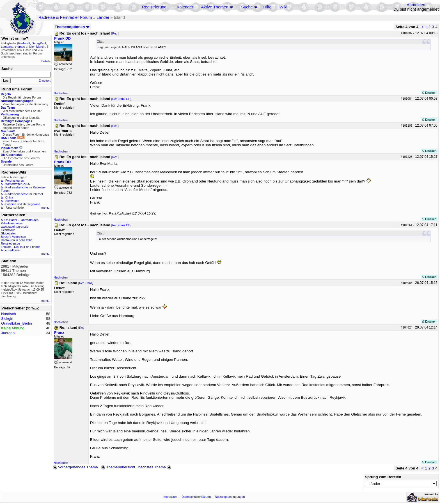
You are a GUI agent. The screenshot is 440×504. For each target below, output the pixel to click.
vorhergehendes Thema (75, 467)
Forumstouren (15, 181)
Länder (103, 17)
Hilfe (267, 7)
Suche (247, 7)
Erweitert (45, 81)
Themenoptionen (72, 27)
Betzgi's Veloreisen (13, 237)
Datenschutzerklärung (196, 497)
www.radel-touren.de (15, 227)
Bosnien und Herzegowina (23, 204)
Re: (115, 33)
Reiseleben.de (10, 243)
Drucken (429, 93)
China (9, 197)
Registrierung (154, 7)
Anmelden (416, 5)
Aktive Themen (215, 7)
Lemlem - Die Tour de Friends (20, 247)
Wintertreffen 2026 (18, 184)
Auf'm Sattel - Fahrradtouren (20, 220)
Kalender (185, 7)
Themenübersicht (118, 467)
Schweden (12, 201)
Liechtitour (8, 230)
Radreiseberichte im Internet (24, 194)
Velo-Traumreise (12, 223)
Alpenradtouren (11, 250)
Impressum (170, 497)
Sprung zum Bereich (383, 477)
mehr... (46, 207)
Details (46, 61)
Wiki (283, 7)
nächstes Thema (155, 467)
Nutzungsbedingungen (230, 497)
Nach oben (61, 93)
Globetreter (8, 233)
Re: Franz (86, 283)
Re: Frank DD (121, 99)
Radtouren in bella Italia (17, 240)
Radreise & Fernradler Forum (65, 17)
